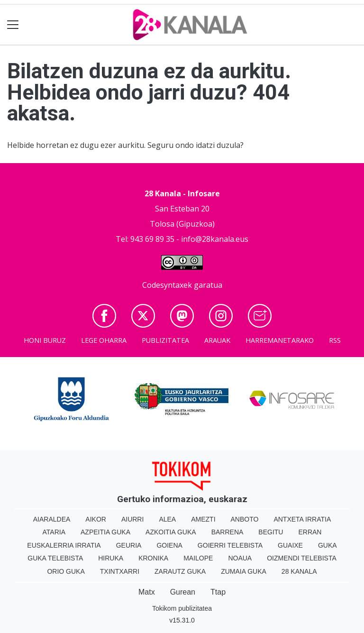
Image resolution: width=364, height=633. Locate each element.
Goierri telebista (230, 545)
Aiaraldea (52, 519)
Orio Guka (66, 571)
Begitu (271, 532)
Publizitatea (165, 340)
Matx (147, 592)
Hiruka (111, 558)
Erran (310, 532)
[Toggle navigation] (13, 25)
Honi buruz (45, 340)
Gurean (183, 592)
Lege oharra (104, 340)
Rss (335, 340)
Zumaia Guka (244, 571)
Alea (167, 519)
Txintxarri (120, 571)
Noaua (240, 558)
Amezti (203, 519)
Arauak (217, 340)
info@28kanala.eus (215, 239)
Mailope (198, 558)
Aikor (96, 519)
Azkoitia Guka (171, 532)
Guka (328, 545)
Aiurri (132, 519)
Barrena (227, 532)
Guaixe (290, 545)
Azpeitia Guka (105, 532)
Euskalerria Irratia (64, 545)
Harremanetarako (280, 340)
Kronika (153, 558)
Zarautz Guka (180, 571)
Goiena (169, 545)
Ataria (54, 532)
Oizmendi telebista (302, 558)
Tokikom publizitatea (182, 608)
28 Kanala (299, 571)
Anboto (245, 519)
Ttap (218, 592)
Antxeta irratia (302, 519)
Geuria (129, 545)
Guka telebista (55, 558)
